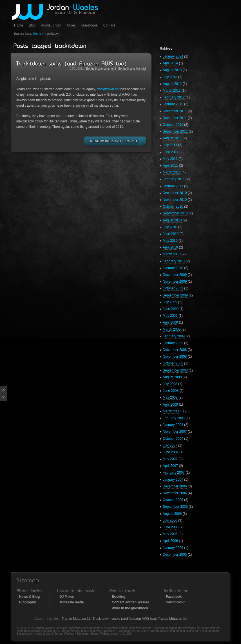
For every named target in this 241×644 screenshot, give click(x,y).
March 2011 (172, 172)
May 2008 (170, 397)
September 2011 (175, 131)
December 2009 (175, 275)
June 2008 (171, 391)
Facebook (174, 597)
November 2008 (175, 357)
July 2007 (170, 445)
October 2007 (173, 439)
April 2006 (170, 541)
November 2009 (175, 282)
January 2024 (173, 56)
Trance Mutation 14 (172, 619)
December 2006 (175, 486)
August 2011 (172, 138)
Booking (119, 597)
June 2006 (171, 527)
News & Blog (29, 597)
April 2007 (170, 466)
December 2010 (175, 193)
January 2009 (173, 343)
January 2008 (173, 425)
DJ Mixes (67, 597)
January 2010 (173, 268)
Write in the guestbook (130, 608)
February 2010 (174, 261)
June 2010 (171, 234)
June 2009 (171, 309)
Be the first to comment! (101, 69)
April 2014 (170, 63)
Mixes (71, 25)
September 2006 (175, 507)
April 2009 (170, 322)
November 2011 (175, 118)
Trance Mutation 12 (76, 619)
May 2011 (170, 159)
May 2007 (170, 459)
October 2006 (173, 500)
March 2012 (172, 91)
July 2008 (170, 384)
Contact (109, 25)
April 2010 (170, 247)
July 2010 (170, 227)
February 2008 (174, 418)
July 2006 (170, 520)
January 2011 (173, 186)
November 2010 (175, 200)
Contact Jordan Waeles (130, 602)
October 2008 (173, 363)
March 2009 (172, 329)
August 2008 (172, 377)
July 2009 (170, 302)
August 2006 (172, 514)
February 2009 (174, 336)
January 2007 (173, 480)
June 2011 (171, 152)
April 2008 (170, 405)
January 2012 (173, 104)
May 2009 (170, 316)
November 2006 (175, 493)
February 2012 (174, 97)
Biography (27, 602)
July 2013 (170, 77)
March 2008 (172, 411)
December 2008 (175, 350)
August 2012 (172, 84)
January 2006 (173, 548)
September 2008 (175, 370)
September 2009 (175, 295)
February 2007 (174, 472)
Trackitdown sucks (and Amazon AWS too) (124, 619)
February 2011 (174, 179)
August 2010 (172, 220)
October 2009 (173, 288)
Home (19, 25)
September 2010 (175, 213)
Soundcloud (176, 602)
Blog (32, 25)
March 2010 (172, 254)
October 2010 (173, 206)
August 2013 (172, 70)
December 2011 (175, 111)
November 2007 (175, 432)
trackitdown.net (108, 89)
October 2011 (173, 125)
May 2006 (170, 534)
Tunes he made (72, 602)
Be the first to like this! (132, 69)
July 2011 (170, 145)
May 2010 (170, 241)
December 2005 (175, 555)
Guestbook (90, 25)
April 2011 (170, 166)
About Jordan (51, 25)
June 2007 (171, 452)
